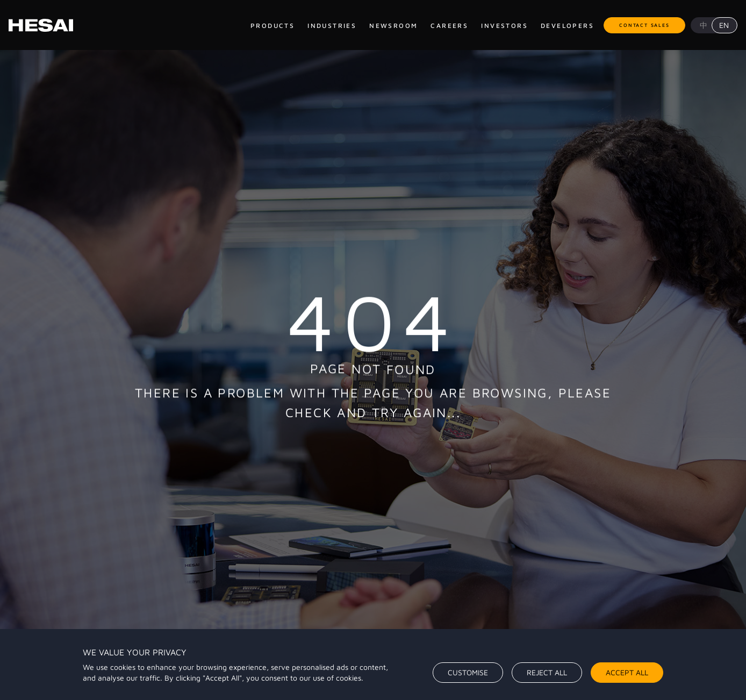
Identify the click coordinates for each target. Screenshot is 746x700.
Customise (468, 672)
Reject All (547, 672)
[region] (373, 665)
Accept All (627, 672)
